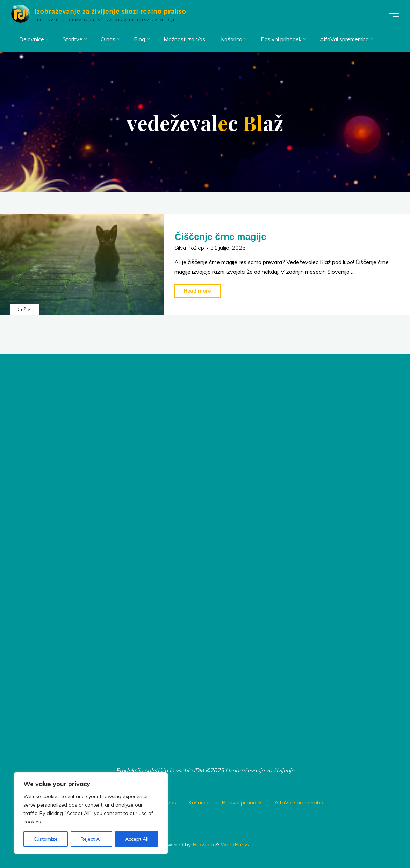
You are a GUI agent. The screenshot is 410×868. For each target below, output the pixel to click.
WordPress (235, 842)
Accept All (137, 839)
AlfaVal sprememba (301, 801)
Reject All (91, 839)
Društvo (25, 308)
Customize (46, 839)
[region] (91, 813)
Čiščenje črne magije (222, 236)
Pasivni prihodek (244, 801)
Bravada (203, 842)
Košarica (200, 801)
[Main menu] (390, 13)
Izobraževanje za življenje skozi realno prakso (113, 11)
